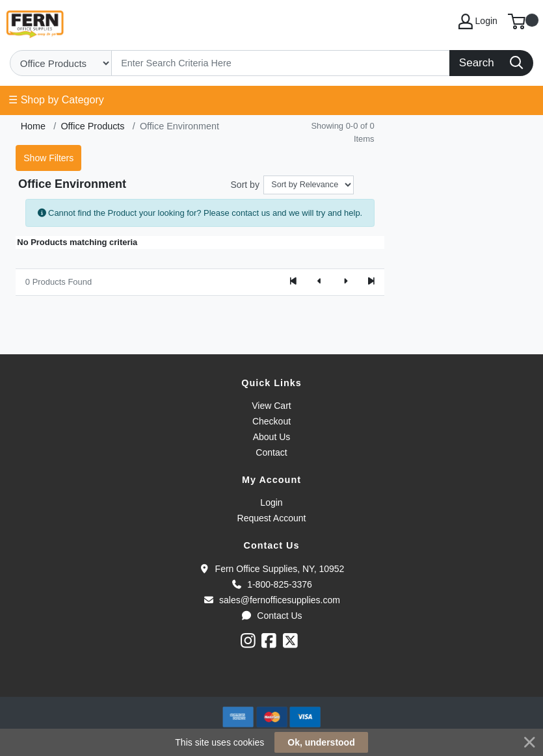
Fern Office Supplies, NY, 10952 (272, 569)
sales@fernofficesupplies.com (271, 600)
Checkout (271, 421)
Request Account (272, 518)
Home (33, 126)
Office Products (92, 126)
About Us (272, 437)
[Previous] (319, 282)
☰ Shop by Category (56, 100)
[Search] (281, 63)
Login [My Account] (478, 21)
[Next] (345, 282)
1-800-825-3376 (271, 584)
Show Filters (48, 158)
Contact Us (271, 616)
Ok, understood (321, 742)
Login (271, 502)
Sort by (245, 185)
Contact (271, 452)
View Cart (271, 406)
